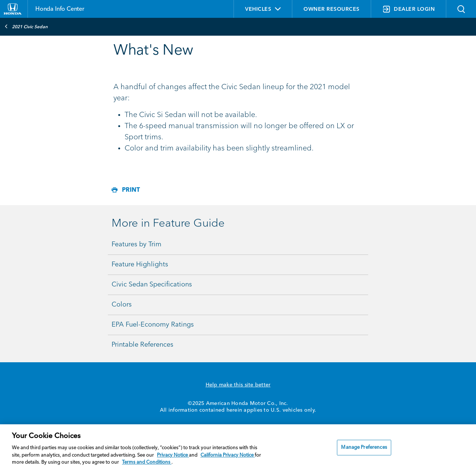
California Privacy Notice (228, 455)
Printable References (142, 345)
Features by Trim (136, 244)
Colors (122, 305)
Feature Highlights (140, 265)
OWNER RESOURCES (332, 9)
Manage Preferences (364, 448)
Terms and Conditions (147, 462)
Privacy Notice (173, 455)
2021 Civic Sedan (26, 26)
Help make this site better (238, 385)
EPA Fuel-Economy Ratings (153, 325)
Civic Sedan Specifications (152, 285)
